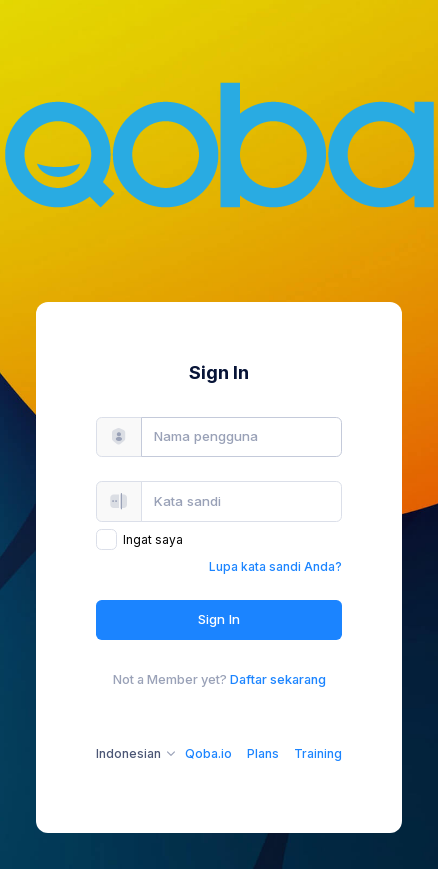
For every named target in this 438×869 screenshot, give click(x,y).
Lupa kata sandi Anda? (275, 566)
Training (318, 753)
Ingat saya (153, 539)
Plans (263, 753)
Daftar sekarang (278, 679)
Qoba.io (208, 753)
